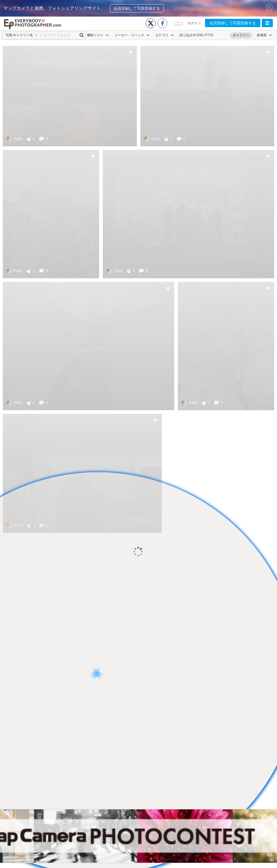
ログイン (194, 23)
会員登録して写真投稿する (137, 8)
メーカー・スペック (132, 35)
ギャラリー (241, 35)
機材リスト (98, 35)
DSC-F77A (205, 35)
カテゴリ (164, 35)
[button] (267, 23)
